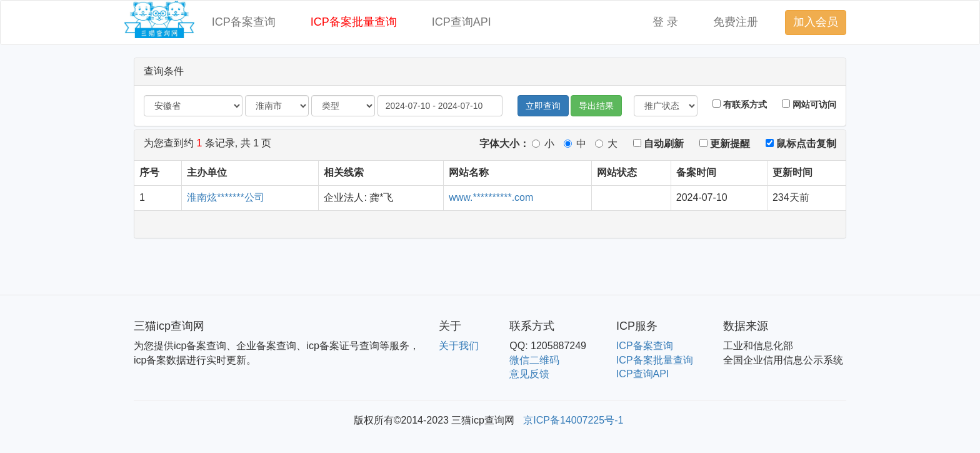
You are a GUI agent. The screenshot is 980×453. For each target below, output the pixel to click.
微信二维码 (534, 360)
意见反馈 (529, 374)
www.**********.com (491, 197)
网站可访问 (809, 104)
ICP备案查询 (244, 22)
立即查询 (543, 106)
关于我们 (459, 346)
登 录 (665, 22)
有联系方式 (740, 104)
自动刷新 (658, 144)
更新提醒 (725, 144)
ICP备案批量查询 (354, 22)
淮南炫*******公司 (226, 197)
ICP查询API (462, 22)
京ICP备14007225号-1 (573, 420)
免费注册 (736, 22)
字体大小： (504, 144)
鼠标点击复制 (801, 144)
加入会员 (816, 22)
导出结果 (596, 106)
